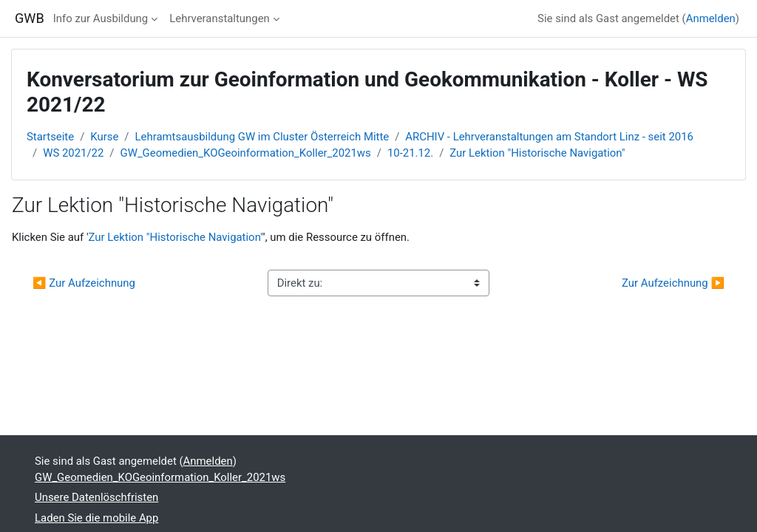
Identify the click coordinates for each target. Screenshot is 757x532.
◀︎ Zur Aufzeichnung (84, 283)
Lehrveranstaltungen (220, 18)
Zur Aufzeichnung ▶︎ (673, 283)
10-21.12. (410, 153)
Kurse (104, 137)
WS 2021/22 (73, 153)
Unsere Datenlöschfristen (96, 497)
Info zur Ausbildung (101, 18)
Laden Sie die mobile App (96, 518)
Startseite (50, 137)
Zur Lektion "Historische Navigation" (537, 153)
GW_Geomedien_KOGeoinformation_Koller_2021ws (246, 153)
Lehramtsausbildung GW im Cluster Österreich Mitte (262, 137)
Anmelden (711, 18)
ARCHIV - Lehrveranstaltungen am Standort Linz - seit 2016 (549, 137)
